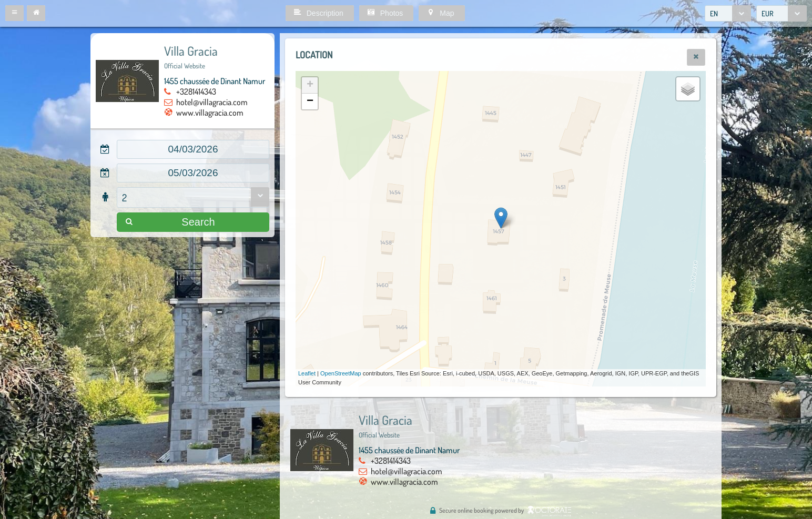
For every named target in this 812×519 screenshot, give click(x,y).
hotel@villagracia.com (212, 102)
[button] (14, 13)
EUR (768, 13)
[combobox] (728, 13)
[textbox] (193, 149)
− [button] (310, 101)
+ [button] (310, 85)
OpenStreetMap (341, 373)
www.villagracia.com (210, 113)
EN (714, 13)
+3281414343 (196, 91)
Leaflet (307, 373)
